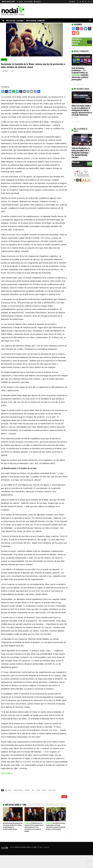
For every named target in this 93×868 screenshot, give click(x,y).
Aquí (90, 42)
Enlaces (20, 2)
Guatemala (27, 790)
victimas (38, 790)
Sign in (72, 2)
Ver (89, 164)
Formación (41, 21)
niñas (33, 790)
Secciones (20, 21)
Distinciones (28, 2)
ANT (74, 85)
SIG (78, 85)
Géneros (4, 60)
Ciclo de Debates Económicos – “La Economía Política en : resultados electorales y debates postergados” (80, 74)
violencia (44, 790)
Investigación (31, 21)
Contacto (38, 2)
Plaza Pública (7, 773)
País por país (11, 21)
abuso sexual (8, 790)
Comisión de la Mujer (18, 790)
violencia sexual (52, 790)
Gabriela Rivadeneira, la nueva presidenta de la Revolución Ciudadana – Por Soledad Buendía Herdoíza (81, 153)
